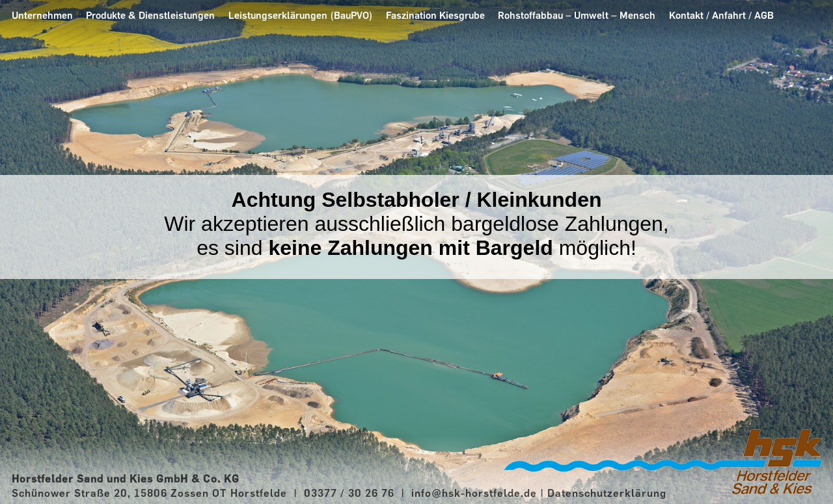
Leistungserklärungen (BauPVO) (301, 15)
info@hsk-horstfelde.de (474, 493)
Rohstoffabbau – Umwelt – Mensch (577, 15)
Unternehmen (42, 15)
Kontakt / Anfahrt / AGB (721, 15)
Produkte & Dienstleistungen (150, 15)
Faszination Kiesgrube (435, 15)
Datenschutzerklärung (607, 493)
